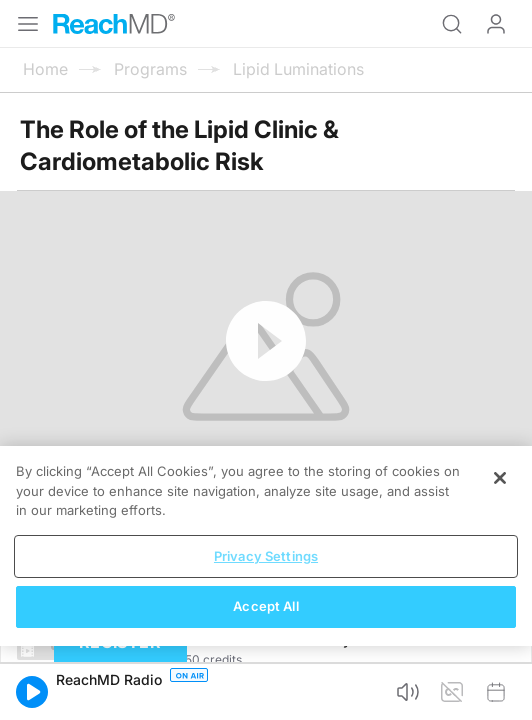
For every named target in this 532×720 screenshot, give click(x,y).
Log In (496, 24)
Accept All (265, 606)
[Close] (500, 478)
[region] (266, 546)
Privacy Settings (266, 556)
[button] (32, 692)
